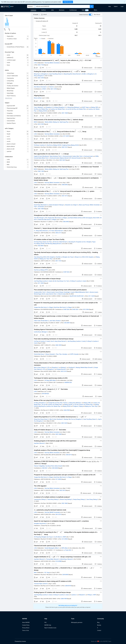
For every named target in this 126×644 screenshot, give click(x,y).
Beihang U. (41, 107)
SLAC (43, 294)
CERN (97, 156)
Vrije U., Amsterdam (39, 207)
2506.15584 (41, 209)
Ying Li (36, 107)
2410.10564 (86, 309)
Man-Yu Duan (37, 367)
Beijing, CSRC (95, 107)
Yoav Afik (36, 218)
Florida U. (59, 321)
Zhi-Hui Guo (56, 242)
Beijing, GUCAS (43, 111)
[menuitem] (110, 6)
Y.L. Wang (36, 231)
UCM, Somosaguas (87, 218)
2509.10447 (62, 160)
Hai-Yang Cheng (38, 242)
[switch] (90, 15)
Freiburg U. (62, 205)
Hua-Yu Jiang (54, 341)
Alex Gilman (37, 87)
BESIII (35, 122)
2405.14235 (64, 423)
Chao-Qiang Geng (38, 257)
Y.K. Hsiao (52, 231)
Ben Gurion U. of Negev (61, 218)
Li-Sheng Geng (70, 107)
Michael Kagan (38, 294)
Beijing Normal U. (57, 244)
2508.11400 (41, 171)
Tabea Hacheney (54, 156)
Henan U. (61, 74)
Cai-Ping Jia (37, 341)
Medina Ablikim (49, 122)
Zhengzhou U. (45, 74)
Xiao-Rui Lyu (50, 145)
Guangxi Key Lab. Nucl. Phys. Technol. (58, 403)
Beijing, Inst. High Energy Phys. (61, 122)
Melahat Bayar (84, 367)
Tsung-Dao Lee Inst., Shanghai (84, 242)
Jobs (52, 10)
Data (83, 10)
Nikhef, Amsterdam (55, 63)
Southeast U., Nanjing (74, 367)
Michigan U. (45, 332)
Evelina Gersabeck (54, 205)
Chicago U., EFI (43, 218)
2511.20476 (66, 136)
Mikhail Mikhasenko (80, 292)
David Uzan (41, 220)
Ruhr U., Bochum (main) (92, 292)
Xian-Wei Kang (49, 244)
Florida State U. (45, 321)
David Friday (37, 205)
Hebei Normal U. (63, 242)
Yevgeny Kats (51, 218)
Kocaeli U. (91, 367)
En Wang (56, 107)
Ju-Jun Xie (68, 109)
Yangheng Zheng (66, 145)
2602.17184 (41, 65)
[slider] (5, 27)
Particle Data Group (39, 354)
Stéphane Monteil (64, 158)
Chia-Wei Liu (59, 257)
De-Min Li (84, 74)
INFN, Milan (53, 380)
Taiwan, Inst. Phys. (47, 242)
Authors (44, 10)
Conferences (73, 10)
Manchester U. (44, 205)
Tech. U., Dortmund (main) (65, 156)
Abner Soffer (96, 218)
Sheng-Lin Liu (78, 257)
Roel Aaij (47, 63)
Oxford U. (52, 87)
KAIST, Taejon (86, 107)
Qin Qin (55, 281)
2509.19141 (65, 147)
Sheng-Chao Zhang (39, 419)
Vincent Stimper (59, 292)
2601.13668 (65, 113)
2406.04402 (66, 222)
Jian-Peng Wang (38, 281)
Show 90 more (9, 98)
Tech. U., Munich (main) (48, 292)
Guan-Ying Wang (53, 74)
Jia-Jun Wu (45, 405)
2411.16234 (91, 296)
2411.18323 (41, 283)
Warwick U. (42, 443)
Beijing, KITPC (44, 270)
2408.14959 (58, 345)
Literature (33, 10)
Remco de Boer (38, 98)
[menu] (110, 6)
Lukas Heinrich (49, 294)
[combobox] (62, 6)
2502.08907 (41, 246)
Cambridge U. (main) (69, 292)
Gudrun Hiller (76, 156)
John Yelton (53, 321)
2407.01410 (64, 371)
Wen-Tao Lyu (72, 419)
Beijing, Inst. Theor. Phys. (46, 259)
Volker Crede (37, 321)
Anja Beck (36, 443)
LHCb (35, 63)
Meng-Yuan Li (37, 74)
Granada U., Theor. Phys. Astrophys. (59, 354)
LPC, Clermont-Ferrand (75, 158)
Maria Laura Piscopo (84, 205)
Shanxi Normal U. (44, 231)
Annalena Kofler (38, 292)
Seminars (62, 10)
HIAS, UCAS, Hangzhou (49, 257)
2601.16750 (54, 89)
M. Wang (47, 380)
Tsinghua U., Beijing (78, 406)
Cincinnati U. (44, 87)
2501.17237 (58, 261)
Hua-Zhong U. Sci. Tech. (63, 281)
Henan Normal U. (77, 74)
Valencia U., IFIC (45, 367)
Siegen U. (76, 205)
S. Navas (47, 354)
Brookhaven (46, 156)
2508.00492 (65, 185)
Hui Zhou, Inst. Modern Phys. (41, 109)
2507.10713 (65, 196)
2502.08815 (67, 323)
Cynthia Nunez (38, 332)
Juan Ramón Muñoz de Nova (75, 218)
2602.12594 (41, 78)
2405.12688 (58, 434)
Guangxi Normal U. (62, 369)
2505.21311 (58, 233)
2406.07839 (67, 410)
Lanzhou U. (43, 145)
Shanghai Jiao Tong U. (68, 257)
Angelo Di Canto (38, 156)
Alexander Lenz (69, 205)
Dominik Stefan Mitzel (39, 158)
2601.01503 (41, 124)
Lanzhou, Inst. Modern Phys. (58, 109)
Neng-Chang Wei (68, 74)
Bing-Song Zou (42, 406)
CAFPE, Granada (74, 354)
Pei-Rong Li (37, 145)
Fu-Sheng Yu (73, 281)
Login (122, 6)
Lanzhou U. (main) (47, 281)
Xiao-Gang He (72, 242)
